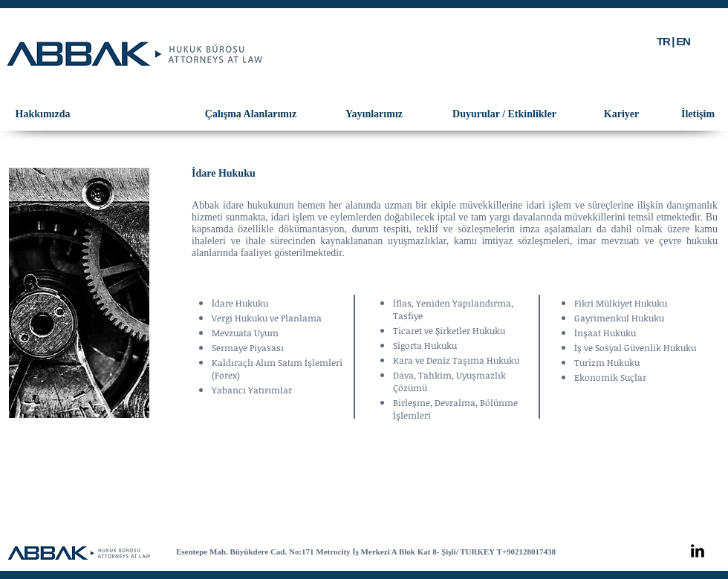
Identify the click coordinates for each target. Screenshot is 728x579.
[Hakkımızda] (43, 114)
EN (683, 41)
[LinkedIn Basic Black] (698, 551)
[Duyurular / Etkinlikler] (504, 114)
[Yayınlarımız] (374, 114)
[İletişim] (698, 114)
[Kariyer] (621, 114)
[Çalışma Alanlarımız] (251, 114)
